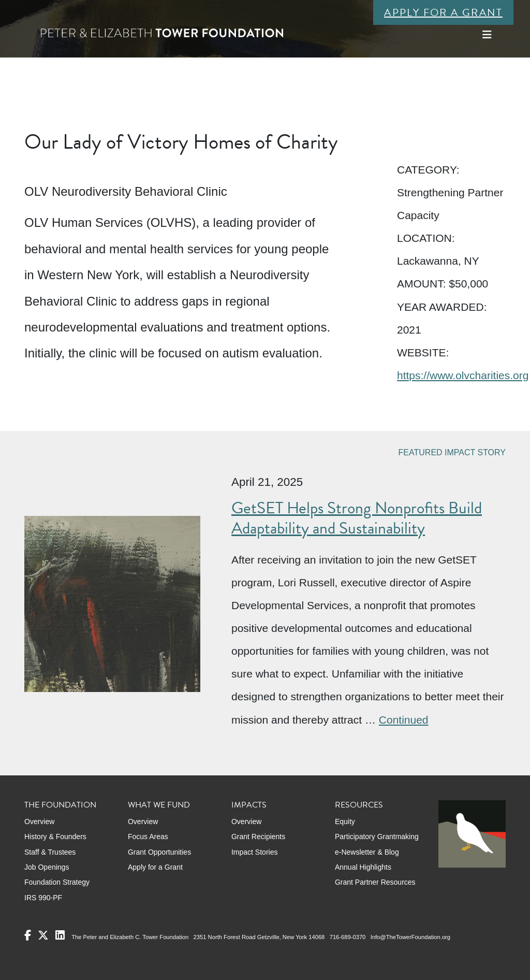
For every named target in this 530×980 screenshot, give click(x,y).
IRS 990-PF (43, 898)
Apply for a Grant (443, 12)
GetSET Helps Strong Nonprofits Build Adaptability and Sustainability (357, 518)
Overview (39, 822)
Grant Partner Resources (375, 882)
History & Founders (55, 837)
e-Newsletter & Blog (367, 852)
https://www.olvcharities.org (463, 375)
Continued (404, 720)
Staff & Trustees (50, 852)
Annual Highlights (363, 867)
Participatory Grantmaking (377, 837)
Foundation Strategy (57, 882)
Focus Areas (148, 837)
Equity (345, 822)
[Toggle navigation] (487, 35)
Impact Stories (254, 852)
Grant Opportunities (159, 852)
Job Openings (47, 867)
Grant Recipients (258, 837)
